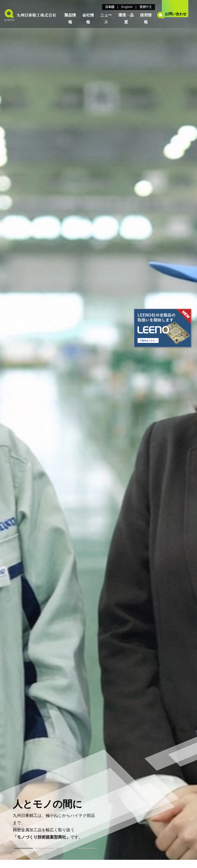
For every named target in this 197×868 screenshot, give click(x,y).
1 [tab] (24, 848)
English (127, 7)
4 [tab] (88, 848)
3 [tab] (66, 848)
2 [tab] (45, 848)
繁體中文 (146, 7)
